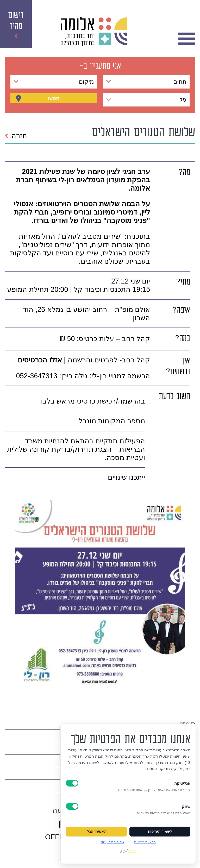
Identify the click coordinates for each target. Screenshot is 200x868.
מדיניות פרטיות (145, 842)
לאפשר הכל (96, 832)
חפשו (54, 100)
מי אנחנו (187, 723)
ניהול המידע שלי (112, 842)
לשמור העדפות (160, 832)
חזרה (16, 136)
